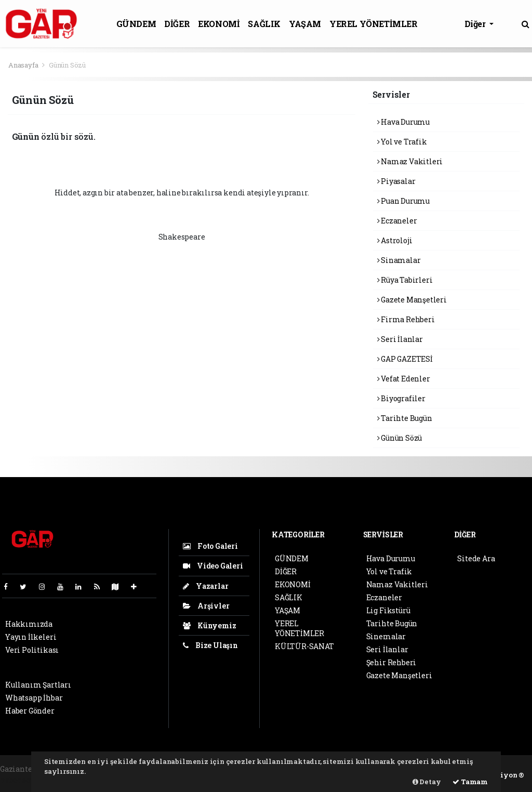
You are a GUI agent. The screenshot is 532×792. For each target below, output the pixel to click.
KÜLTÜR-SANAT (304, 646)
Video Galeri (213, 566)
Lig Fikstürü (388, 610)
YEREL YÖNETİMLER (374, 24)
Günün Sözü (67, 65)
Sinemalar (386, 636)
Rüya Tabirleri (405, 280)
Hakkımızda (29, 624)
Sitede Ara (476, 558)
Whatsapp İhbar (34, 698)
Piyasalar (396, 181)
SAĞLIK (264, 24)
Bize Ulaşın (210, 645)
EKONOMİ (219, 24)
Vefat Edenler (404, 379)
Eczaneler (397, 221)
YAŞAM (305, 24)
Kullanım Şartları (38, 685)
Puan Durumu (404, 201)
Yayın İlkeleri (31, 637)
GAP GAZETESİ (405, 359)
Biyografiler (401, 398)
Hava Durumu (404, 122)
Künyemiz (209, 625)
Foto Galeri (210, 546)
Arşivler (206, 606)
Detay (427, 782)
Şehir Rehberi (391, 662)
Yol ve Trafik (402, 142)
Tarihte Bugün (405, 418)
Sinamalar (399, 260)
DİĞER (177, 24)
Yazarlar (205, 586)
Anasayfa (24, 65)
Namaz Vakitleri (410, 161)
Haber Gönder (30, 711)
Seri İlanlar (400, 339)
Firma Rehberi (406, 319)
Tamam (470, 782)
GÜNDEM (136, 24)
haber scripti (23, 780)
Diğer (476, 24)
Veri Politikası (32, 650)
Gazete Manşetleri (412, 300)
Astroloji (395, 240)
